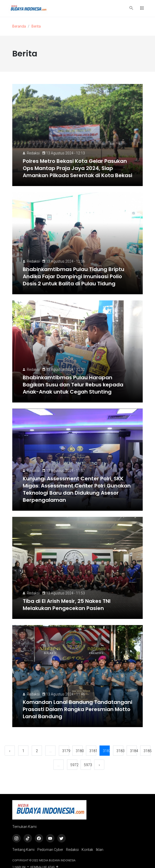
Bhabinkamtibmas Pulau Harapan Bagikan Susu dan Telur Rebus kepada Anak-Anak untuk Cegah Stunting (73, 385)
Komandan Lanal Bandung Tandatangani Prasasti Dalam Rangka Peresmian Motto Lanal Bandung (77, 709)
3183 (120, 751)
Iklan (100, 850)
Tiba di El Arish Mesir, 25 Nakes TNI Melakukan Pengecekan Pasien (67, 605)
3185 (147, 751)
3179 (66, 751)
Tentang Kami (23, 850)
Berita (36, 26)
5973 (87, 765)
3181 (93, 751)
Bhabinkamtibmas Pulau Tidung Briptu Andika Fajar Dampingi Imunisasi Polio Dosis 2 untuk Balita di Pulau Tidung (74, 276)
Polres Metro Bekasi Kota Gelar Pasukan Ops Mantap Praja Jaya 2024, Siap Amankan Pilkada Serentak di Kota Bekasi (77, 168)
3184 (133, 751)
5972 (74, 765)
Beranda (19, 26)
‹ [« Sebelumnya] (10, 751)
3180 (79, 751)
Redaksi (33, 153)
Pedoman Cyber (50, 850)
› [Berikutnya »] (99, 765)
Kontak (87, 850)
